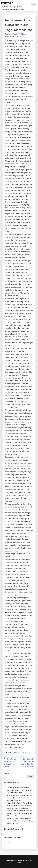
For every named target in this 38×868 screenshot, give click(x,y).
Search (7, 774)
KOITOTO (7, 3)
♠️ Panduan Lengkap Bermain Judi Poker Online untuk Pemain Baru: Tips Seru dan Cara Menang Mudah (20, 798)
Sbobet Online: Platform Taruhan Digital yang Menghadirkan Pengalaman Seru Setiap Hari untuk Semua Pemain (20, 806)
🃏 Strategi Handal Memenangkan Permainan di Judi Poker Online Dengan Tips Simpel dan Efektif (20, 790)
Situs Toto (8, 842)
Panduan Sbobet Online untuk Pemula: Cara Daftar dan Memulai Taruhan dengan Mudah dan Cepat (21, 821)
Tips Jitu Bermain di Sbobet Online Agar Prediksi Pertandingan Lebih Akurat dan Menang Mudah (20, 813)
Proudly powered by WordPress (15, 860)
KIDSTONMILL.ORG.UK (13, 36)
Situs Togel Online (20, 753)
